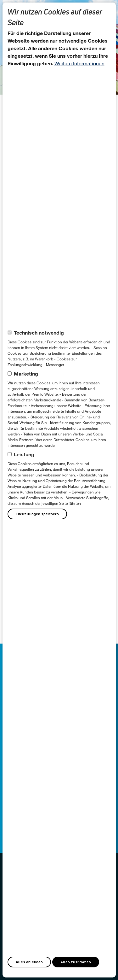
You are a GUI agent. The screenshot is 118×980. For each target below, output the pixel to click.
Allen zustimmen (76, 962)
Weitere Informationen (79, 63)
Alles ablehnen (29, 962)
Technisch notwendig (39, 332)
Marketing (26, 373)
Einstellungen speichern (37, 514)
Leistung (24, 454)
